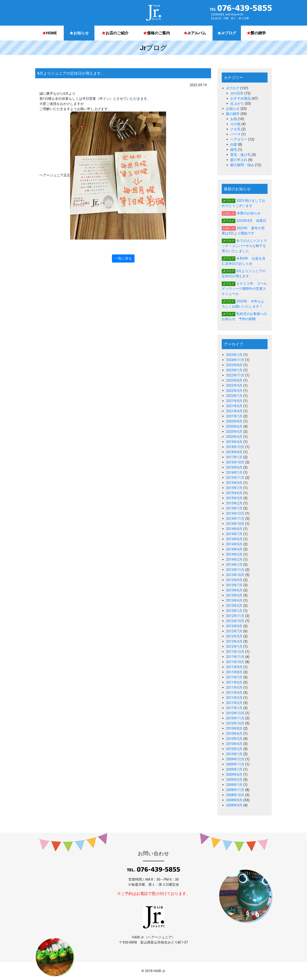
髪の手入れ (239, 160)
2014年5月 (234, 544)
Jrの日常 (237, 93)
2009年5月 (234, 780)
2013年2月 (234, 606)
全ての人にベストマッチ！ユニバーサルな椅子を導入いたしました (244, 246)
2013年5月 (234, 595)
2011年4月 (234, 693)
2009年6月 (234, 775)
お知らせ (79, 33)
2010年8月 (234, 728)
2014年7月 (234, 534)
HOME (50, 33)
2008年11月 (235, 790)
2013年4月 (234, 600)
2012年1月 (234, 647)
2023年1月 (234, 370)
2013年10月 (235, 575)
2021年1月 (234, 416)
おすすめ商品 (240, 98)
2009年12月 (235, 759)
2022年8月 (234, 380)
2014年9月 (234, 529)
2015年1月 (234, 508)
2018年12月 (235, 447)
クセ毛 (235, 129)
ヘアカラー (239, 139)
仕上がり (237, 104)
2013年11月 (235, 570)
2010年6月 (234, 734)
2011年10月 (235, 662)
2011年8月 (234, 672)
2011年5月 (234, 687)
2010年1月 (234, 754)
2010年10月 (235, 723)
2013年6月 (234, 590)
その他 (235, 124)
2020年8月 (234, 421)
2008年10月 (235, 795)
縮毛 (234, 150)
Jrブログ (227, 33)
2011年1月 (234, 708)
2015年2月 (234, 503)
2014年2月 (234, 560)
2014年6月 (234, 539)
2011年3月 (234, 698)
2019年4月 (234, 442)
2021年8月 (234, 401)
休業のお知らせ (249, 213)
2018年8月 (234, 452)
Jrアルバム (195, 33)
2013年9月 (234, 580)
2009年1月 (234, 785)
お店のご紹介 (115, 33)
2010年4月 (234, 744)
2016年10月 (235, 462)
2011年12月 (235, 652)
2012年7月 (234, 631)
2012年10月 (235, 621)
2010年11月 (235, 718)
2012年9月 (234, 626)
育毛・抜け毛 (240, 155)
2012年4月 (234, 641)
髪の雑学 (256, 33)
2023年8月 (234, 365)
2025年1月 (234, 355)
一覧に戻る (123, 258)
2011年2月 (234, 703)
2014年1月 (234, 565)
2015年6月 (234, 493)
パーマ (235, 134)
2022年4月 (234, 391)
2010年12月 (235, 713)
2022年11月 (235, 375)
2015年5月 (234, 498)
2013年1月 (234, 611)
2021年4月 (234, 411)
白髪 (234, 144)
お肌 (234, 119)
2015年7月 (234, 488)
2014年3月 (234, 554)
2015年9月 (234, 483)
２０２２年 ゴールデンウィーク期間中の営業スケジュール (244, 289)
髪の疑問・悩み (242, 165)
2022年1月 (234, 396)
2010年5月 (234, 739)
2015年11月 (235, 478)
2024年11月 (235, 360)
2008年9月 (234, 800)
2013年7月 (234, 585)
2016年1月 (234, 473)
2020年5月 (234, 432)
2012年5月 (234, 636)
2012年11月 (235, 616)
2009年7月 (234, 769)
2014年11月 (235, 519)
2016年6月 (234, 467)
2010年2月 (234, 749)
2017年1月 (234, 457)
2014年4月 (234, 549)
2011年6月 (234, 682)
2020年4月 (234, 437)
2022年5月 (234, 385)
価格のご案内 (156, 33)
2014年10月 (235, 524)
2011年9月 (234, 667)
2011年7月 (234, 677)
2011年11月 (235, 657)
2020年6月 (234, 426)
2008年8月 (234, 805)
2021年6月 (234, 406)
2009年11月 (235, 764)
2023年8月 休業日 (251, 221)
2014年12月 (235, 513)
